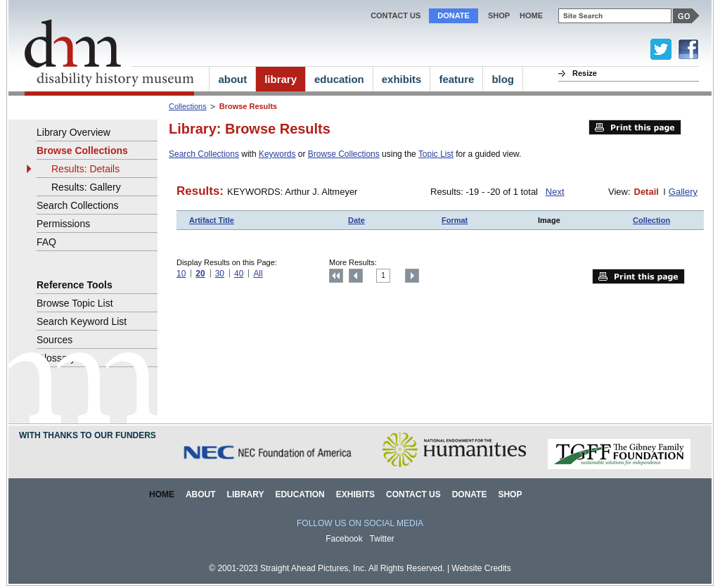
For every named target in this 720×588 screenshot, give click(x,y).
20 (200, 274)
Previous (356, 276)
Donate (454, 15)
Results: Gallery (86, 187)
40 (239, 274)
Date (356, 220)
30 (220, 274)
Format (455, 220)
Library (246, 494)
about (232, 79)
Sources (54, 340)
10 (181, 274)
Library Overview (73, 132)
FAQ (46, 242)
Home (162, 494)
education (339, 79)
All (258, 274)
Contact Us (396, 15)
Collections (188, 106)
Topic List (436, 154)
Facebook (344, 539)
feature (456, 79)
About (201, 494)
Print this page (635, 127)
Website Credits (481, 568)
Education (300, 494)
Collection (651, 220)
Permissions (63, 224)
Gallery (683, 192)
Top (336, 276)
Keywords (277, 154)
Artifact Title (212, 220)
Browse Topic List (75, 303)
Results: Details (85, 169)
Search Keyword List (82, 321)
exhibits (402, 79)
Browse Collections (344, 154)
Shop (499, 15)
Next (555, 192)
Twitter (382, 539)
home (531, 15)
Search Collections (204, 154)
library (281, 79)
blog (503, 79)
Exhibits (355, 494)
